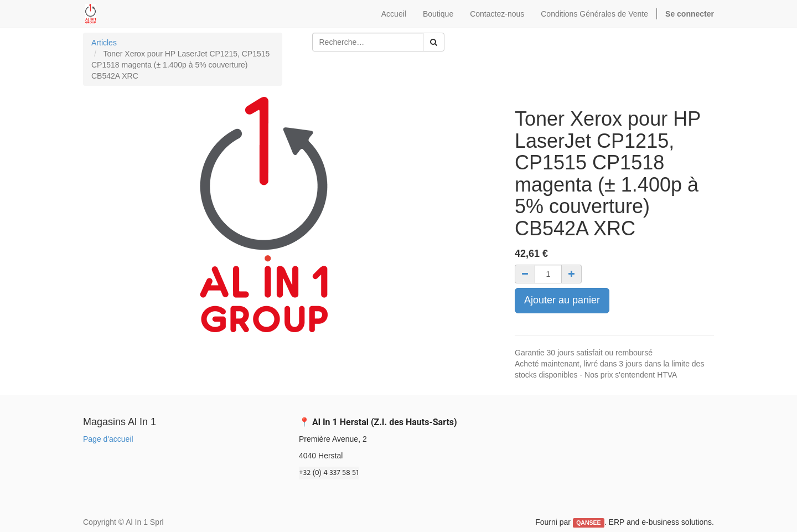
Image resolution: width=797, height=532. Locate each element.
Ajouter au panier (562, 300)
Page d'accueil (108, 439)
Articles (104, 43)
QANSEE (588, 523)
